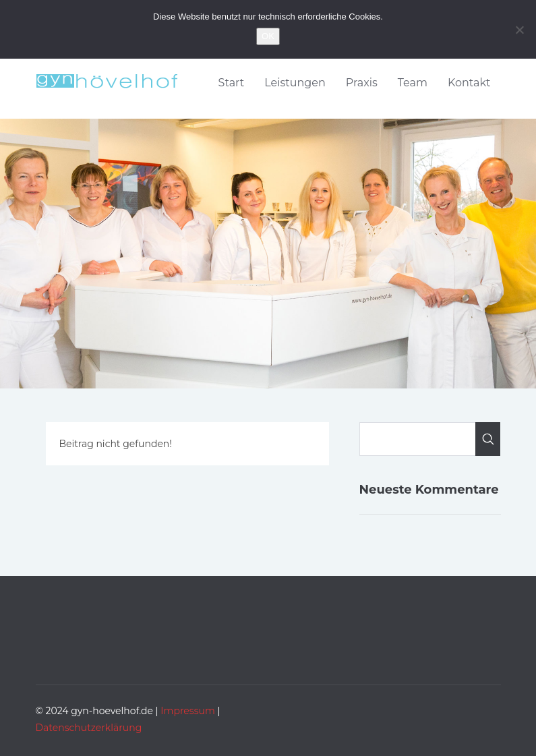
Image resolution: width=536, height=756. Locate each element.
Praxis (362, 83)
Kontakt (469, 83)
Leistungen (295, 83)
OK (268, 36)
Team (413, 83)
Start (232, 83)
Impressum (187, 711)
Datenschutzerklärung (89, 728)
